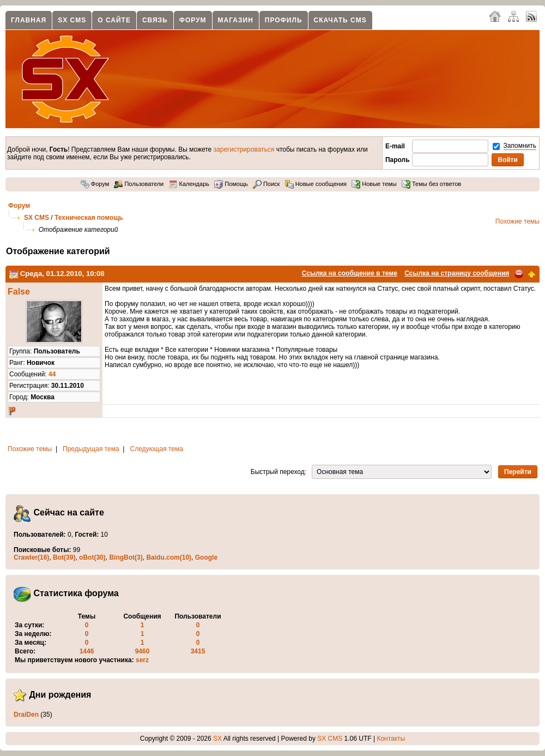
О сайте (114, 20)
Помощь (231, 184)
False (19, 292)
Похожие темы (517, 221)
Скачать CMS (340, 20)
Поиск (267, 184)
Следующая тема (157, 449)
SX (217, 739)
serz (142, 660)
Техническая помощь (89, 218)
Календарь (189, 184)
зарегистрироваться (244, 149)
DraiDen (26, 715)
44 (52, 374)
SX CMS (72, 20)
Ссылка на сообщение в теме (350, 273)
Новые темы (374, 184)
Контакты (391, 739)
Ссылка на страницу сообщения (457, 273)
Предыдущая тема (91, 449)
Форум (193, 20)
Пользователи (139, 184)
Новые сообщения (316, 184)
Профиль (284, 20)
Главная (29, 20)
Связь (155, 20)
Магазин (236, 20)
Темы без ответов (431, 184)
